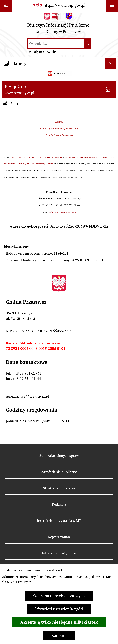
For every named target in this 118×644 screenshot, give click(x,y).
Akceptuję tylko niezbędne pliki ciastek (59, 622)
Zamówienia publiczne (59, 472)
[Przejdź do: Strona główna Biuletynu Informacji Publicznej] (5, 104)
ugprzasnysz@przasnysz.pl (63, 212)
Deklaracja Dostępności (59, 553)
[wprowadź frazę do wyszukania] (56, 43)
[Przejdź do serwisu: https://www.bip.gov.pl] (59, 5)
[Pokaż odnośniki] (6, 6)
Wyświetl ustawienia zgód (59, 609)
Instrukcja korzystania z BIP (59, 521)
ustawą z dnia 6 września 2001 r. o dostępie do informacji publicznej (37, 157)
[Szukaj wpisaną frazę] (88, 43)
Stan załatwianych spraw (59, 456)
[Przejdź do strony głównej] (59, 24)
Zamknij (59, 635)
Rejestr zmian (59, 537)
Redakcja (59, 504)
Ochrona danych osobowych (59, 596)
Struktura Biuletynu (59, 488)
